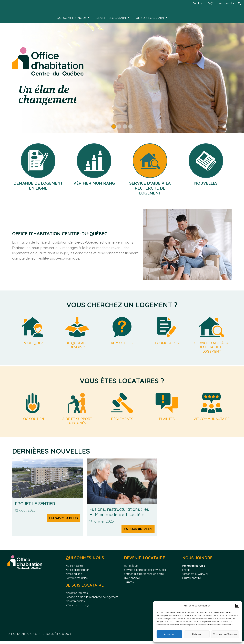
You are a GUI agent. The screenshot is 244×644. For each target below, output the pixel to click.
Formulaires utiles (77, 580)
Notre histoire (74, 568)
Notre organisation (78, 572)
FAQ (210, 3)
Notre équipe (74, 576)
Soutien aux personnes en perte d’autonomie (144, 578)
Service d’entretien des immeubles (145, 572)
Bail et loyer (131, 568)
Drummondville (192, 580)
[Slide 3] (125, 126)
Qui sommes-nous (72, 18)
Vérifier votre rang (77, 608)
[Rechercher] (239, 11)
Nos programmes (77, 596)
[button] (237, 606)
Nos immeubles (75, 604)
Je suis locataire (151, 18)
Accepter (169, 634)
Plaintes (129, 585)
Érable (186, 572)
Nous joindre (226, 3)
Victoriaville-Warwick (195, 576)
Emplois (197, 3)
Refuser (197, 634)
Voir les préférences (225, 634)
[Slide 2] (119, 126)
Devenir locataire (111, 18)
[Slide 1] (114, 126)
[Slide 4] (130, 126)
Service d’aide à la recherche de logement (92, 600)
